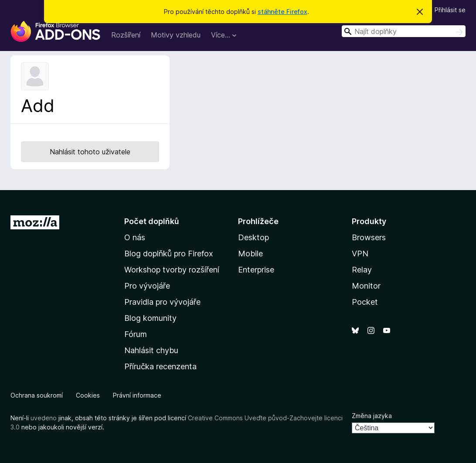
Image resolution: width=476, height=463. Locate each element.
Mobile (250, 254)
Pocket (365, 302)
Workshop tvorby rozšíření (172, 270)
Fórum (136, 334)
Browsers (369, 237)
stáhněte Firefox (282, 12)
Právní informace (137, 395)
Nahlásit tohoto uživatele (90, 152)
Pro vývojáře (147, 286)
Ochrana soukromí (37, 395)
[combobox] (404, 31)
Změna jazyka (372, 416)
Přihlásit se (450, 10)
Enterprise (256, 270)
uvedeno (44, 418)
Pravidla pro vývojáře (162, 302)
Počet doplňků (152, 221)
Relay (362, 270)
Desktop (253, 237)
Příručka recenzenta (160, 366)
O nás (135, 237)
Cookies (88, 395)
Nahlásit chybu (151, 350)
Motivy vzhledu (176, 35)
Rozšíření (126, 35)
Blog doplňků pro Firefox (169, 254)
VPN (360, 254)
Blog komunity (150, 318)
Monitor (366, 286)
